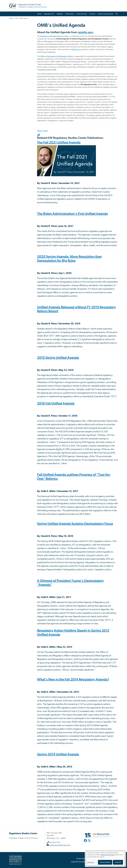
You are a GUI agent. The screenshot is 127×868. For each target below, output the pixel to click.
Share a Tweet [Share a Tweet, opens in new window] (42, 131)
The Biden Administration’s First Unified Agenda (72, 214)
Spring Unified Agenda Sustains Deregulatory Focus (75, 524)
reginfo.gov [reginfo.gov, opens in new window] (85, 32)
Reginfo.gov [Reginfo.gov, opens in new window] (77, 49)
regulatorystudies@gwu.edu (60, 845)
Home (11, 18)
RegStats (60, 14)
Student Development (105, 14)
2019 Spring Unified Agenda (58, 358)
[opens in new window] (86, 842)
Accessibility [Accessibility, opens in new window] (82, 862)
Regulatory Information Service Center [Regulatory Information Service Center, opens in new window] (54, 36)
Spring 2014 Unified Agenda (58, 755)
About (39, 14)
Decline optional (105, 862)
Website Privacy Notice (108, 855)
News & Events (82, 14)
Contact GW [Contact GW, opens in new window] (74, 862)
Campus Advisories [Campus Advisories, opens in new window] (82, 858)
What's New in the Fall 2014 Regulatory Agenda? (73, 680)
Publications (70, 14)
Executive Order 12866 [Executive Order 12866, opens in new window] (47, 70)
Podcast (92, 14)
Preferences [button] (91, 862)
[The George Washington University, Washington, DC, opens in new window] (15, 860)
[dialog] (105, 858)
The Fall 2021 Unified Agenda (59, 143)
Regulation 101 (49, 14)
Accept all (118, 862)
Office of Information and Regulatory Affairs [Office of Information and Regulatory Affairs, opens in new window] (57, 56)
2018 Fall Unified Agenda (56, 404)
